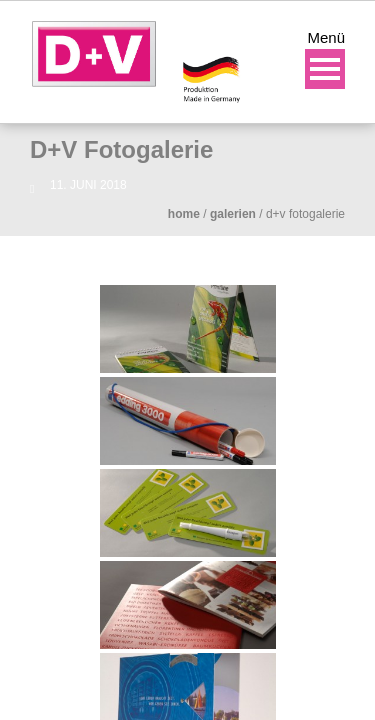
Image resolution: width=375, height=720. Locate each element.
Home (184, 214)
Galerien (233, 214)
